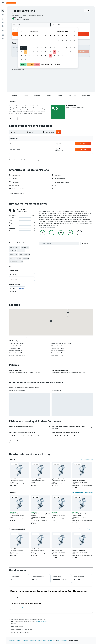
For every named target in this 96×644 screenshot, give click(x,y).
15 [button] (45, 48)
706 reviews (25, 19)
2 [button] (22, 44)
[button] (3, 3)
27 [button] (37, 56)
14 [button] (41, 48)
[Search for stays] (3, 11)
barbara (19, 258)
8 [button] (45, 44)
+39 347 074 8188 (17, 17)
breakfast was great (15, 247)
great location (21, 251)
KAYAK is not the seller (52, 626)
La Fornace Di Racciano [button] (79, 481)
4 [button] (30, 44)
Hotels (18, 640)
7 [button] (41, 44)
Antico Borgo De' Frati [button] (37, 479)
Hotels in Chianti (52, 640)
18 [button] (30, 52)
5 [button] (34, 44)
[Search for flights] (3, 8)
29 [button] (45, 56)
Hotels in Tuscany (42, 640)
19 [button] (34, 52)
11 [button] (30, 48)
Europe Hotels (25, 640)
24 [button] (26, 56)
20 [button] (37, 52)
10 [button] (26, 48)
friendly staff (13, 251)
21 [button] (41, 52)
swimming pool (13, 254)
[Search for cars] (3, 14)
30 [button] (22, 60)
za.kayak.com (12, 640)
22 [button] (45, 52)
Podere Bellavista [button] (14, 479)
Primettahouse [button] (55, 514)
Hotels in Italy (33, 640)
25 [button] (30, 56)
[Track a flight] (3, 23)
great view (12, 258)
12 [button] (34, 48)
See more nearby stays (87, 459)
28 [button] (41, 56)
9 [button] (22, 48)
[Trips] (3, 31)
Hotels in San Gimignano (19, 607)
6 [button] (37, 44)
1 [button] (45, 40)
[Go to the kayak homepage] (11, 3)
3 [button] (26, 44)
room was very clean (24, 254)
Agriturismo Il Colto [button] (57, 550)
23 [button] (22, 56)
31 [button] (26, 60)
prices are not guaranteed (42, 621)
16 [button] (22, 52)
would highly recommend (16, 262)
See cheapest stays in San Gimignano (83, 492)
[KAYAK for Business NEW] (3, 26)
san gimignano (25, 247)
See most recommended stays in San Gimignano (80, 529)
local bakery (26, 258)
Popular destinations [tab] (30, 597)
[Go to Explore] (3, 19)
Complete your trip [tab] (17, 597)
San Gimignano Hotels (62, 640)
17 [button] (26, 52)
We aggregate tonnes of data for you (52, 629)
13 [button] (37, 48)
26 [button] (33, 56)
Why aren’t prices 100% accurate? (52, 632)
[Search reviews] (60, 244)
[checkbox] (17, 290)
